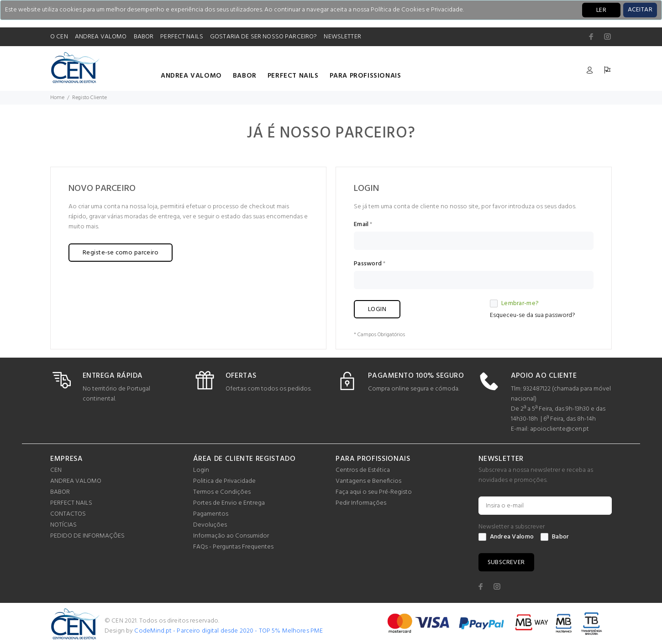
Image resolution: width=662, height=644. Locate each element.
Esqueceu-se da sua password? (533, 315)
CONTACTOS (68, 514)
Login (201, 470)
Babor (555, 537)
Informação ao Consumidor (231, 536)
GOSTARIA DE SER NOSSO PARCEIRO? (263, 37)
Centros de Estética (363, 470)
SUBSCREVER (506, 562)
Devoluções (210, 525)
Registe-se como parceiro (121, 253)
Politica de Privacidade (224, 481)
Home (57, 98)
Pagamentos (211, 514)
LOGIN (377, 309)
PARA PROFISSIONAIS (365, 76)
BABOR (144, 37)
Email (361, 225)
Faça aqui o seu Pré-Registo (374, 492)
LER (601, 10)
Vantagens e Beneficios (368, 481)
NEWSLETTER (342, 37)
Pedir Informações (361, 503)
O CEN (59, 37)
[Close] (640, 10)
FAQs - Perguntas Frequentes (233, 547)
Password (368, 264)
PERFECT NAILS (182, 37)
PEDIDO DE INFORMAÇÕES (87, 536)
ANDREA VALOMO (101, 37)
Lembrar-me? (514, 304)
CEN (56, 470)
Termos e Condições (222, 492)
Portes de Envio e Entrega (229, 503)
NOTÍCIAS (63, 525)
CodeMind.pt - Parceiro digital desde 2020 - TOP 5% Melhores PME (229, 631)
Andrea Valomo (506, 537)
